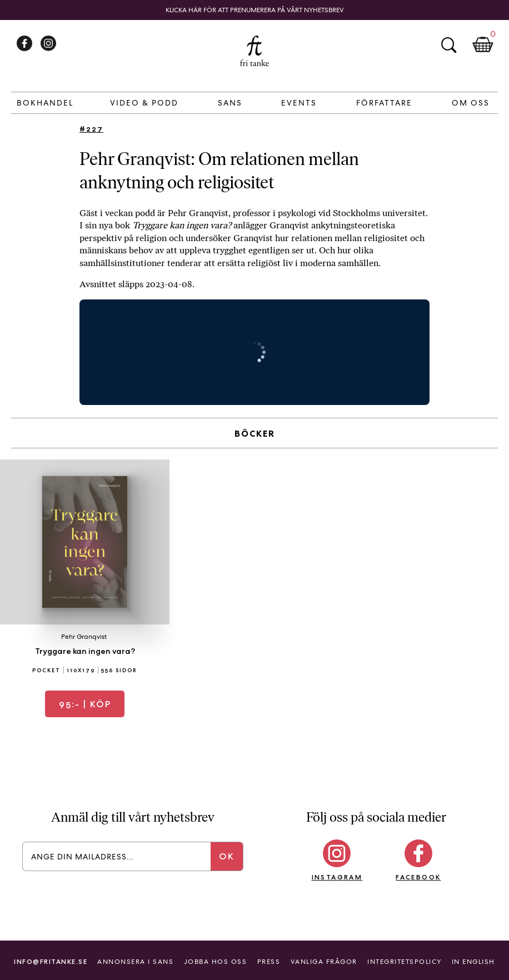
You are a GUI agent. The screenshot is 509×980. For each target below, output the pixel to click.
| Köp (85, 704)
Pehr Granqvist (84, 637)
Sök (448, 45)
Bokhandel (45, 103)
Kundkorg (483, 45)
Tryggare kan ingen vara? (85, 651)
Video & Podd (144, 103)
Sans (230, 103)
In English (473, 962)
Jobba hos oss (216, 962)
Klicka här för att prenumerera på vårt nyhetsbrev (255, 10)
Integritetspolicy (405, 962)
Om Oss (471, 103)
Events (299, 103)
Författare (384, 103)
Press (269, 962)
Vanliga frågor (324, 962)
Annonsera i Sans (135, 962)
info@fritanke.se (51, 961)
